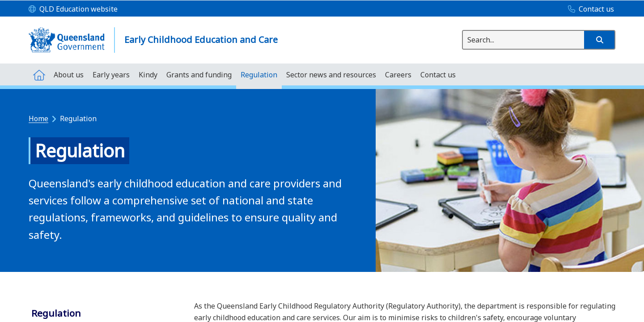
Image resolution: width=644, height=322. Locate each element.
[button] (599, 40)
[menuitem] (39, 74)
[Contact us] (589, 9)
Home (38, 119)
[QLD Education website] (73, 9)
